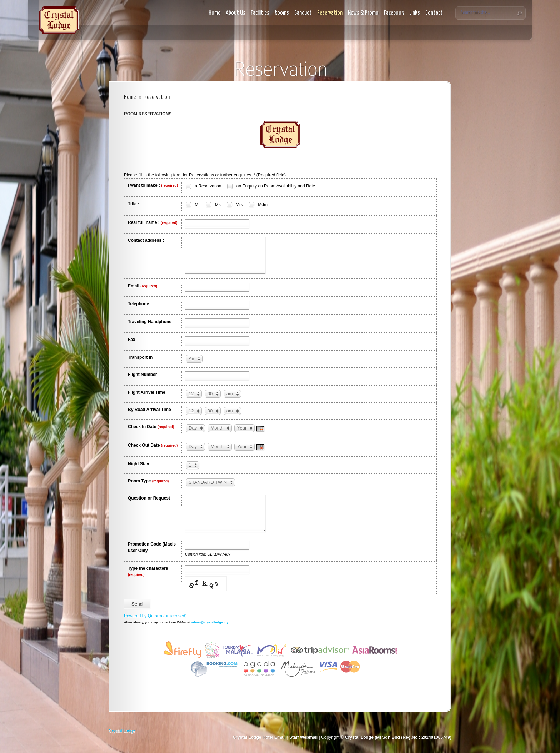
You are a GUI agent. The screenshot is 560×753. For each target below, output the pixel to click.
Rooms (282, 13)
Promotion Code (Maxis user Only (152, 547)
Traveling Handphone (150, 322)
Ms (213, 205)
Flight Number (142, 375)
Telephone (138, 304)
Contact (434, 13)
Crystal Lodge (122, 731)
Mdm (258, 205)
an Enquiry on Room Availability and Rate (271, 186)
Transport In (140, 357)
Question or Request (149, 498)
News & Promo (363, 13)
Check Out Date (153, 445)
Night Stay (138, 464)
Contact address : (146, 240)
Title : (134, 204)
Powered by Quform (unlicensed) (155, 616)
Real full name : (153, 222)
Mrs (234, 205)
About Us (236, 13)
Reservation (330, 13)
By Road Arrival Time (149, 410)
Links (415, 13)
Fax (132, 340)
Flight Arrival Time (147, 392)
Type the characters (148, 571)
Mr (192, 205)
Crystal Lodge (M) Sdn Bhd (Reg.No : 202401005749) (398, 737)
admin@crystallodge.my (210, 622)
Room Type (148, 481)
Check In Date (151, 427)
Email (142, 286)
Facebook (394, 13)
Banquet (303, 13)
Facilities (260, 13)
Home (214, 13)
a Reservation (203, 186)
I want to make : (153, 185)
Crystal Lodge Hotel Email (259, 737)
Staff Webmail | (305, 737)
